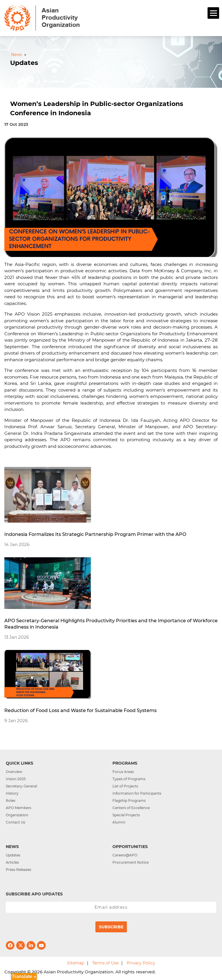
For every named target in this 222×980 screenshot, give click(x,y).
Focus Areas (123, 772)
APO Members (18, 808)
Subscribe (111, 927)
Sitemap (76, 963)
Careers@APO (125, 855)
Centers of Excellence (131, 808)
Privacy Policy (141, 963)
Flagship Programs (129, 801)
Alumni (119, 822)
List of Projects (125, 786)
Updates (13, 855)
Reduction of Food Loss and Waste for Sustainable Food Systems (81, 710)
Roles (11, 801)
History (12, 793)
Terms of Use (105, 963)
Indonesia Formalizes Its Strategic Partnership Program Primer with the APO (95, 534)
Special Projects (126, 815)
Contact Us (15, 822)
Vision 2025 (16, 779)
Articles (12, 862)
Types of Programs (129, 779)
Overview (14, 772)
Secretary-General (21, 786)
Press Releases (18, 870)
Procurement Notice (131, 862)
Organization (17, 815)
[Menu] (213, 13)
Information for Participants (137, 793)
